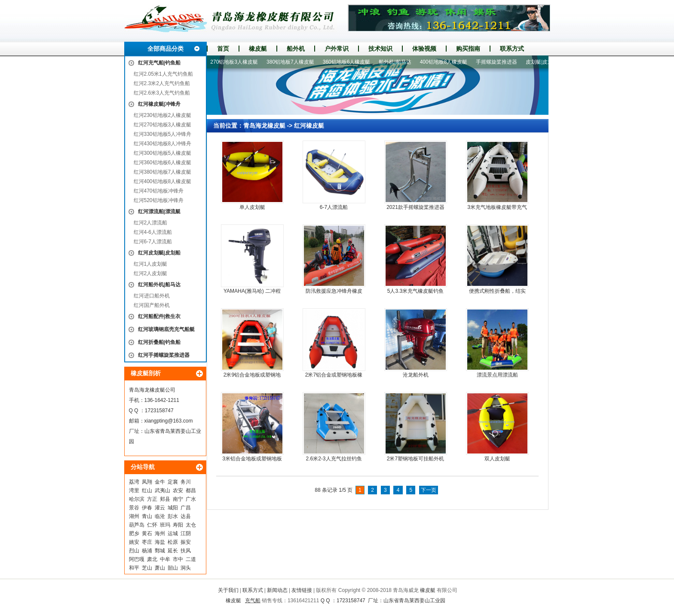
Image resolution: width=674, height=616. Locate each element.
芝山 (147, 568)
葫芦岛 (137, 525)
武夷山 (162, 490)
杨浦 (147, 551)
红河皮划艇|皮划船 (159, 253)
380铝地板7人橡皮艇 (293, 62)
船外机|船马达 (397, 62)
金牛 (160, 482)
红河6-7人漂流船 (153, 242)
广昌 (186, 508)
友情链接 (302, 590)
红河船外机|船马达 (159, 285)
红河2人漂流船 (151, 223)
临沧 (160, 516)
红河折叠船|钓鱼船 (159, 342)
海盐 (160, 542)
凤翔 (147, 482)
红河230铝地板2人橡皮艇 (163, 115)
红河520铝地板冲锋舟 (159, 200)
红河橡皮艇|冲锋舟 (159, 104)
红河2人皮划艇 (151, 273)
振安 (186, 542)
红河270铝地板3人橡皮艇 (163, 125)
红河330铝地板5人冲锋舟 (163, 134)
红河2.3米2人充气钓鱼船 (162, 83)
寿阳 (178, 525)
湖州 (134, 516)
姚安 (134, 542)
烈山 (134, 551)
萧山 (160, 568)
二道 (191, 559)
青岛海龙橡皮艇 (264, 126)
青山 (147, 516)
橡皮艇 (258, 49)
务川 (186, 482)
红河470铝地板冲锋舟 (159, 191)
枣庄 (147, 542)
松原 (173, 542)
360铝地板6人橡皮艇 (349, 62)
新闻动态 (277, 590)
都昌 (191, 490)
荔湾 (134, 482)
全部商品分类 (165, 49)
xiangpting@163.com (169, 421)
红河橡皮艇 (309, 126)
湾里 (134, 490)
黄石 (147, 533)
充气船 (253, 601)
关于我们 (228, 590)
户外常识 (337, 49)
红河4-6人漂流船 (153, 232)
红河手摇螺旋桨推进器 (164, 355)
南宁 (178, 499)
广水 (191, 499)
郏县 (165, 499)
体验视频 (424, 49)
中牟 (165, 559)
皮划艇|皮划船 (544, 62)
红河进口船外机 (152, 296)
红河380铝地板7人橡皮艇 (163, 172)
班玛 (165, 525)
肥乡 (134, 533)
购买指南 (468, 49)
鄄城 (160, 551)
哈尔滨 (137, 499)
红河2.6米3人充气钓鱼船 (162, 93)
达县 (186, 516)
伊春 (147, 508)
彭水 (173, 516)
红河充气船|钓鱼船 (159, 63)
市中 (178, 559)
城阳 (173, 508)
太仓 (191, 525)
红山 (147, 490)
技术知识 (380, 49)
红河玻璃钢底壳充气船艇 (166, 329)
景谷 (134, 508)
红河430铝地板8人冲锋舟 (163, 144)
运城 (173, 533)
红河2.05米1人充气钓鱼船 (163, 74)
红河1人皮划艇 (151, 264)
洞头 (186, 568)
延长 (173, 551)
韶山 (173, 568)
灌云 (160, 508)
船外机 (296, 49)
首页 (223, 49)
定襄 (173, 482)
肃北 (152, 559)
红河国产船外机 (152, 305)
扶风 (186, 551)
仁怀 (152, 525)
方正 (152, 499)
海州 (160, 533)
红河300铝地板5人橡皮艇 (163, 153)
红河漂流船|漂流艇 (159, 211)
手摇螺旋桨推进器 (499, 62)
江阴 (186, 533)
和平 (134, 568)
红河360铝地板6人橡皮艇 (163, 162)
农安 (178, 490)
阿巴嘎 (137, 559)
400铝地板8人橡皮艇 (446, 62)
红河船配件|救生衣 (159, 316)
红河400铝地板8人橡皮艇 (163, 181)
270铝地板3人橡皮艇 (237, 62)
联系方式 (512, 49)
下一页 (429, 490)
